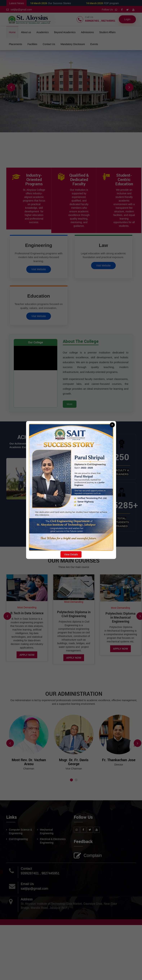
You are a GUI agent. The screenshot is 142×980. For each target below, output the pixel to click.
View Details (71, 554)
